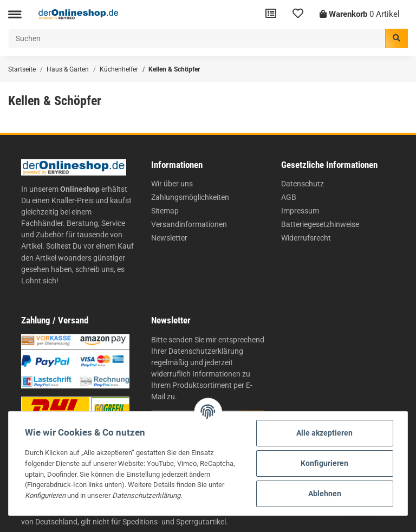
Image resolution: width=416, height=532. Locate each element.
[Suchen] (197, 38)
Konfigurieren (324, 463)
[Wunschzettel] (298, 14)
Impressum (300, 211)
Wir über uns (172, 184)
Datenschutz (303, 184)
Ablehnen (325, 494)
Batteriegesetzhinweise (320, 224)
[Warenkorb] (360, 14)
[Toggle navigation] (15, 14)
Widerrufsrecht (306, 238)
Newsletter (169, 238)
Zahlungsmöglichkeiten (190, 197)
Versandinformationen (189, 224)
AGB (289, 197)
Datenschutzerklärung (206, 351)
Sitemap (165, 211)
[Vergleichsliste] (271, 14)
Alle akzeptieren (324, 433)
